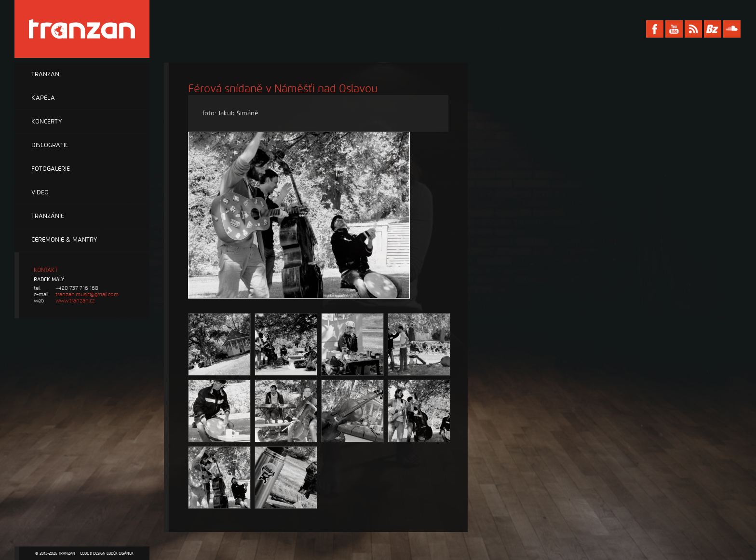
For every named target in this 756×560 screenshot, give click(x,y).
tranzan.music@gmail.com (87, 294)
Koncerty (47, 122)
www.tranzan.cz (75, 301)
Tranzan (45, 74)
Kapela (43, 98)
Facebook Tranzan (655, 29)
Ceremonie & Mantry (64, 240)
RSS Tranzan (693, 29)
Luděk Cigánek (120, 553)
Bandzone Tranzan (713, 29)
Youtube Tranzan (674, 29)
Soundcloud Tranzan (732, 29)
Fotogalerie (51, 169)
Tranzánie (48, 216)
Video (40, 192)
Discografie (50, 145)
